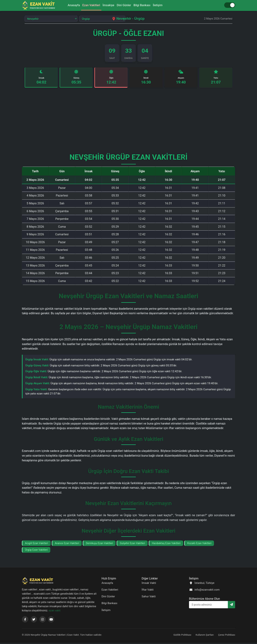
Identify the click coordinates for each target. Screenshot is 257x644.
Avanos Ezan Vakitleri (67, 544)
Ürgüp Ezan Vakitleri (36, 551)
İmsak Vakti (149, 584)
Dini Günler (125, 5)
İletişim (163, 5)
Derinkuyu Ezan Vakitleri (99, 544)
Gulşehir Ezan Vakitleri (132, 544)
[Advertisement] (128, 123)
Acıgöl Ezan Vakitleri (37, 544)
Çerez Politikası (227, 636)
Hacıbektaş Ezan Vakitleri (166, 544)
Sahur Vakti (149, 598)
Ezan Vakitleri (88, 5)
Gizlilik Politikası (182, 636)
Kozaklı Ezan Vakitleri (199, 544)
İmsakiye (107, 5)
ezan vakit (54, 612)
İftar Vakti (148, 591)
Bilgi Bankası (145, 5)
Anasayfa (68, 5)
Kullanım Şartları (205, 636)
